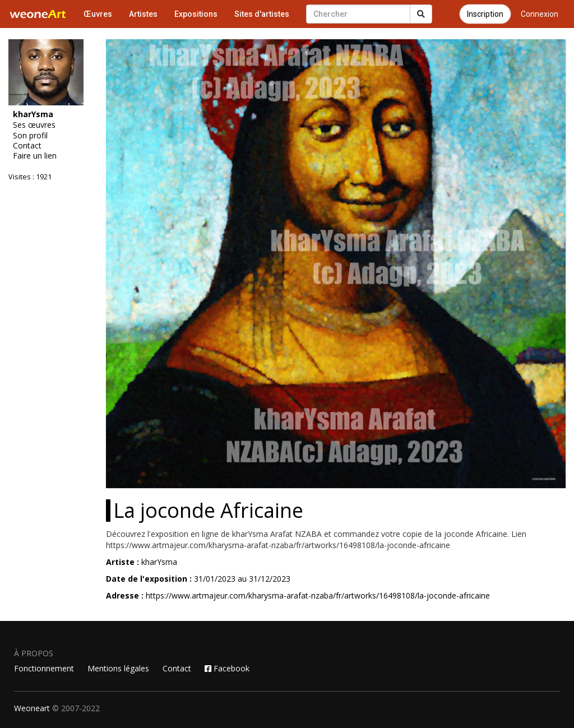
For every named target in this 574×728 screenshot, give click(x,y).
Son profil (30, 136)
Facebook (227, 668)
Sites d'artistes (262, 14)
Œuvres (98, 14)
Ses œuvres (34, 125)
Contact (27, 146)
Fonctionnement (44, 668)
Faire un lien (35, 156)
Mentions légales (118, 668)
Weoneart (32, 708)
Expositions (196, 14)
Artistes (143, 14)
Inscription (485, 14)
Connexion (540, 14)
